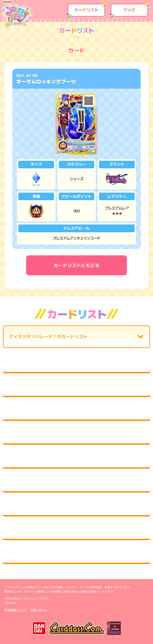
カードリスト (86, 11)
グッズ (129, 11)
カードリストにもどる (76, 265)
